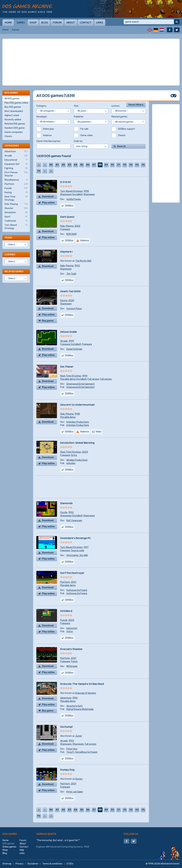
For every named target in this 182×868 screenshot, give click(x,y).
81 (57, 165)
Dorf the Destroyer (72, 573)
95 (143, 165)
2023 (85, 452)
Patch (74, 661)
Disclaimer (33, 864)
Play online (48, 203)
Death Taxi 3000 (70, 291)
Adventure (66, 698)
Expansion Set (16, 164)
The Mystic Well (83, 261)
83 (70, 165)
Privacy (19, 864)
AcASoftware (74, 199)
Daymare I (66, 252)
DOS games (10, 834)
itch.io (70, 631)
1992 (77, 266)
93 (131, 165)
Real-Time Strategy (71, 376)
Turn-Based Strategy (71, 191)
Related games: (120, 117)
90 (112, 165)
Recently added (13, 120)
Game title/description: (49, 141)
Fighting (16, 168)
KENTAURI (71, 234)
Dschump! (66, 727)
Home (8, 22)
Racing (64, 301)
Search (121, 146)
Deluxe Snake (69, 332)
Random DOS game (15, 128)
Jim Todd (71, 274)
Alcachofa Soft (75, 706)
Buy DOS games (13, 107)
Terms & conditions (52, 864)
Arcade (64, 341)
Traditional (16, 221)
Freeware (65, 229)
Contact (86, 22)
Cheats (8, 136)
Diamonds (66, 503)
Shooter (16, 208)
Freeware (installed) (71, 344)
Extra (74, 455)
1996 (75, 698)
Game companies (14, 132)
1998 (86, 191)
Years (8, 237)
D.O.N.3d (65, 182)
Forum (57, 22)
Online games (9, 847)
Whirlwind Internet (170, 864)
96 (39, 171)
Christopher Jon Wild (77, 555)
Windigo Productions (77, 460)
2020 (71, 301)
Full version (93, 379)
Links (100, 22)
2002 (77, 226)
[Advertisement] (91, 62)
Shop (33, 22)
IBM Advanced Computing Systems (65, 847)
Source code (78, 551)
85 (82, 165)
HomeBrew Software (86, 752)
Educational (16, 160)
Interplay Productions (78, 422)
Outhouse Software (77, 590)
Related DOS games (15, 124)
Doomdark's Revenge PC (76, 538)
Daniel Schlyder (74, 349)
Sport (16, 217)
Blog (45, 22)
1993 (71, 741)
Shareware (89, 194)
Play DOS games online (16, 103)
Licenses (10, 254)
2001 (74, 582)
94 (137, 165)
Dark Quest (67, 217)
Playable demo (68, 417)
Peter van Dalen (75, 792)
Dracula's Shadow (71, 649)
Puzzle (64, 512)
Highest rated (12, 115)
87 (94, 165)
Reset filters (136, 105)
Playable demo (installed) (73, 379)
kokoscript (72, 628)
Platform (65, 582)
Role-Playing (67, 226)
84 (76, 165)
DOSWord (66, 611)
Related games (14, 271)
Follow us (131, 834)
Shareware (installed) (71, 194)
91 (119, 165)
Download (48, 197)
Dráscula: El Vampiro (86, 693)
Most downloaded (14, 111)
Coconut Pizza (74, 309)
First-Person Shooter (16, 174)
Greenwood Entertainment (81, 384)
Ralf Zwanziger (74, 521)
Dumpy (79, 779)
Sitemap (7, 864)
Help (22, 850)
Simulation (16, 213)
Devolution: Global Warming (77, 443)
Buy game (48, 321)
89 (106, 165)
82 (63, 165)
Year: (76, 106)
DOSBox (69, 394)
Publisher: (79, 117)
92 (125, 165)
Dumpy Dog (67, 770)
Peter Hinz (72, 749)
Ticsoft (70, 752)
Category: (42, 106)
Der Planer (67, 367)
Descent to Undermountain (78, 405)
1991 (86, 547)
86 (88, 165)
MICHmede (72, 666)
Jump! (79, 736)
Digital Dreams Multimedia (80, 709)
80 (51, 165)
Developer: (42, 117)
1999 (71, 341)
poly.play (71, 463)
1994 (85, 376)
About (71, 22)
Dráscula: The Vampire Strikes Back (82, 684)
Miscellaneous (16, 180)
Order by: (78, 141)
